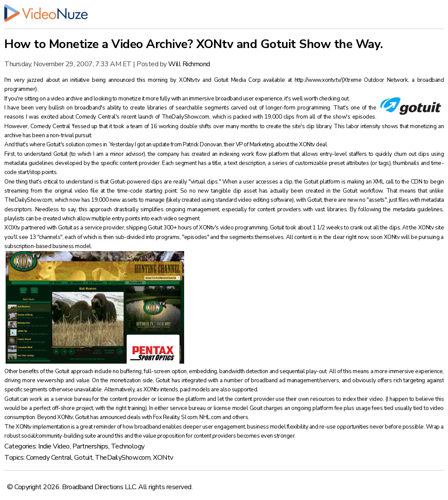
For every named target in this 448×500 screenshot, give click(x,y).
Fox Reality (166, 417)
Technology (128, 446)
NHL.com (211, 417)
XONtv (163, 458)
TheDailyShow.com (185, 117)
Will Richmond (189, 64)
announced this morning (139, 80)
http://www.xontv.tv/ (318, 80)
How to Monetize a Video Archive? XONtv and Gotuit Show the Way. (194, 44)
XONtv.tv (191, 80)
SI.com (189, 417)
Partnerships (90, 446)
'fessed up (85, 126)
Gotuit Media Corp (239, 80)
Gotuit (83, 458)
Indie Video (54, 446)
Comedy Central (49, 458)
